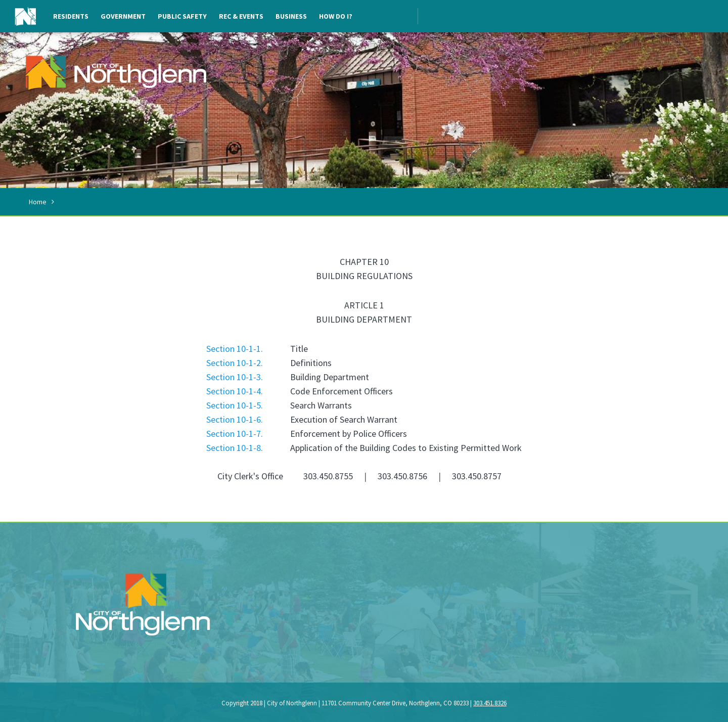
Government (123, 16)
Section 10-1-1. (235, 349)
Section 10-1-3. (235, 377)
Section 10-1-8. (235, 448)
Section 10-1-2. (235, 363)
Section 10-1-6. (235, 419)
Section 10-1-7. (235, 434)
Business (291, 16)
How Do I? (336, 16)
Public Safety (182, 16)
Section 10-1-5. (235, 405)
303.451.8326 (490, 703)
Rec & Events (241, 16)
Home (38, 202)
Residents (71, 16)
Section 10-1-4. (235, 391)
